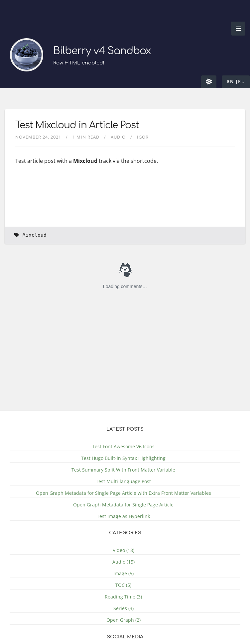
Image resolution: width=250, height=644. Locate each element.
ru (241, 81)
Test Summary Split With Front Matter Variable (123, 470)
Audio (118, 137)
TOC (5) (123, 585)
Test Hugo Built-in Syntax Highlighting (123, 458)
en (231, 81)
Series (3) (124, 608)
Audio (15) (124, 562)
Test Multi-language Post (123, 481)
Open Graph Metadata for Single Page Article (123, 505)
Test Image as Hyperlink (123, 516)
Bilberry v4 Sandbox (102, 51)
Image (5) (124, 573)
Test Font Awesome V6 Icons (123, 446)
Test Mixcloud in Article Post (77, 125)
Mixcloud (35, 235)
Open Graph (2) (124, 620)
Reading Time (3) (123, 597)
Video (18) (124, 550)
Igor (143, 137)
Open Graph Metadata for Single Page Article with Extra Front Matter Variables (124, 493)
